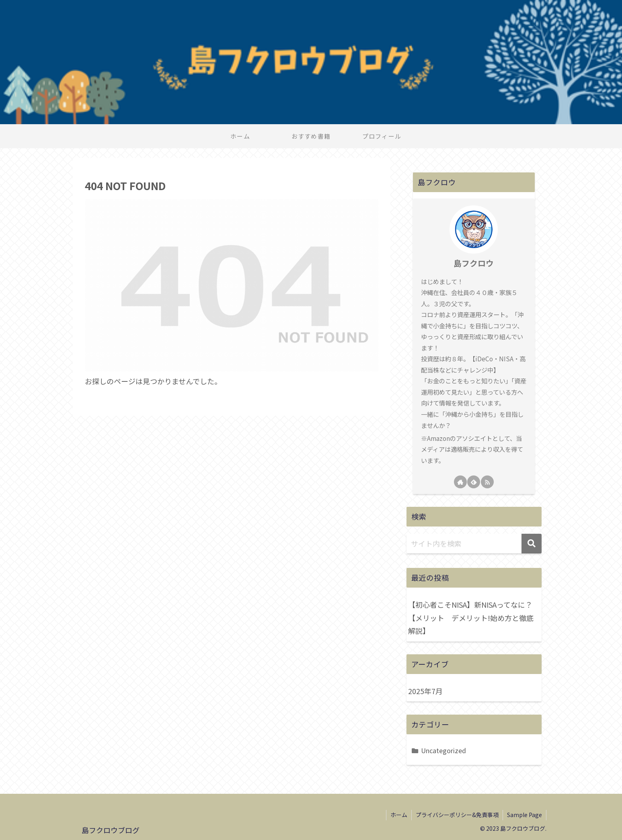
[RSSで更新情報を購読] (487, 482)
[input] (474, 544)
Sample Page (524, 815)
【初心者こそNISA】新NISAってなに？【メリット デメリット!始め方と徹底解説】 (471, 618)
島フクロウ (474, 263)
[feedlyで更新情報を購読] (474, 482)
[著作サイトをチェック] (460, 482)
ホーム (399, 815)
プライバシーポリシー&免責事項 (457, 815)
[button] (532, 544)
